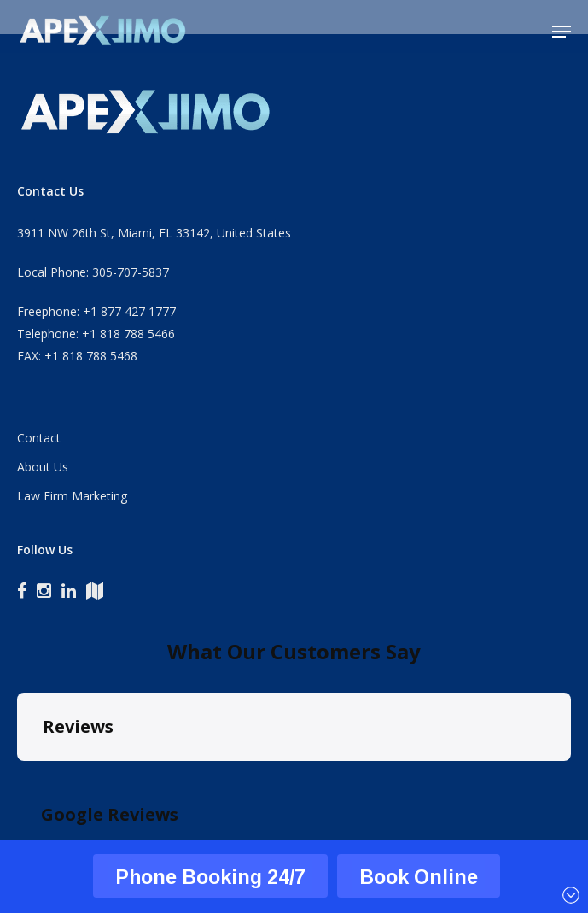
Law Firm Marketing (72, 496)
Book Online (419, 877)
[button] (562, 32)
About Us (43, 467)
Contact (39, 438)
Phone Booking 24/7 (210, 877)
